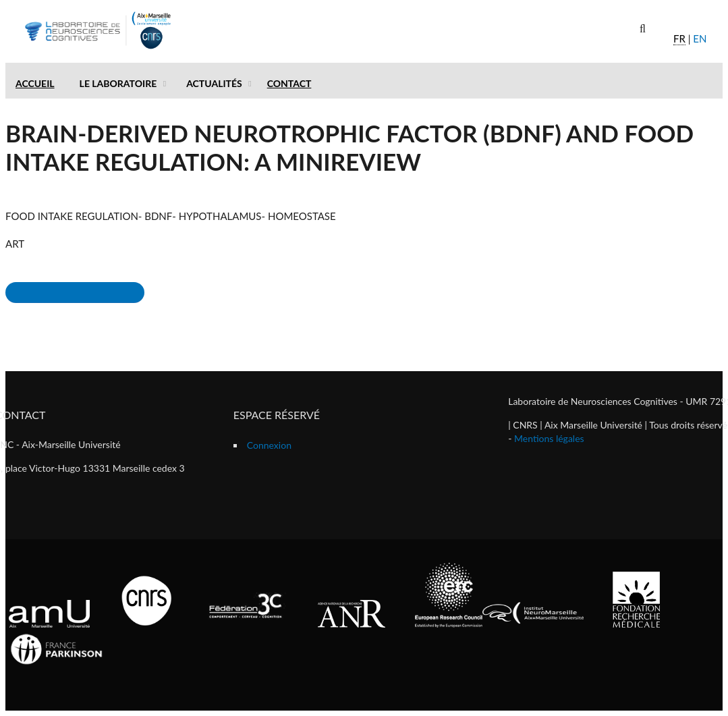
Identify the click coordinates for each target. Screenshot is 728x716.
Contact (289, 83)
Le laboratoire (118, 83)
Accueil (35, 83)
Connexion (269, 445)
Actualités (214, 83)
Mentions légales (549, 438)
